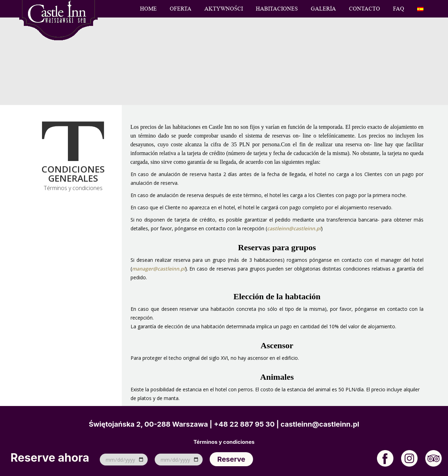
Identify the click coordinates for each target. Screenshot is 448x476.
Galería (323, 9)
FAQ (399, 9)
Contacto (365, 9)
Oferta (181, 9)
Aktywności (224, 9)
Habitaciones (277, 9)
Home (148, 9)
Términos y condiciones (224, 442)
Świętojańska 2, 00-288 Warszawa (148, 424)
